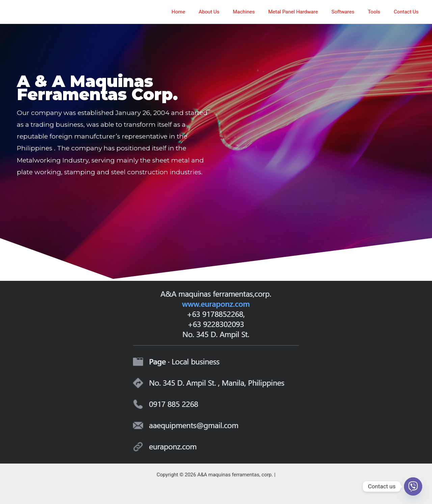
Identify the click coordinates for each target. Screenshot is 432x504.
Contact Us (408, 12)
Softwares (351, 12)
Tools (379, 12)
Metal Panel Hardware (305, 12)
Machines (259, 12)
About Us (228, 12)
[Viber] (413, 486)
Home (200, 12)
